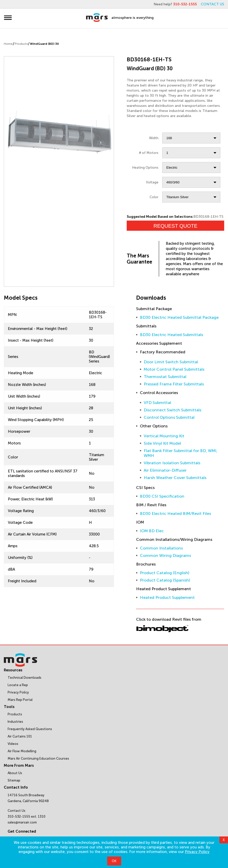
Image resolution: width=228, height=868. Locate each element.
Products (21, 44)
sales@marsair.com (22, 822)
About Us (15, 773)
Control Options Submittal (169, 417)
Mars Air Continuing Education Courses (38, 758)
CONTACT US (213, 4)
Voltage (152, 182)
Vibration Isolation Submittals (172, 463)
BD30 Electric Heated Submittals (172, 335)
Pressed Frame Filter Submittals (174, 384)
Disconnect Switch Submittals (173, 410)
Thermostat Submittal (165, 377)
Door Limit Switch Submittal (171, 362)
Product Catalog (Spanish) (165, 580)
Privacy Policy (197, 852)
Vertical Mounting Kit (164, 436)
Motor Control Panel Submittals (174, 369)
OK (114, 861)
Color (154, 197)
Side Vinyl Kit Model (162, 443)
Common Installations (161, 548)
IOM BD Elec (152, 531)
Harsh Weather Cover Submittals (175, 478)
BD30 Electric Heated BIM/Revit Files (175, 513)
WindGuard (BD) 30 (44, 44)
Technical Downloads (25, 678)
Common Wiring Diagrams (165, 555)
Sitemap (14, 780)
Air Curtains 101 (20, 736)
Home (8, 44)
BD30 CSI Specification (162, 496)
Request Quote (176, 226)
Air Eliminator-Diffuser (165, 470)
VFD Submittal (157, 403)
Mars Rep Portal (20, 700)
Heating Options (145, 168)
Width (154, 138)
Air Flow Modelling (22, 751)
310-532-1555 (185, 4)
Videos (13, 744)
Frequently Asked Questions (30, 729)
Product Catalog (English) (165, 573)
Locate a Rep (18, 685)
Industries (15, 722)
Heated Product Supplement (167, 597)
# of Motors (149, 153)
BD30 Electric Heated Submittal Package (179, 317)
